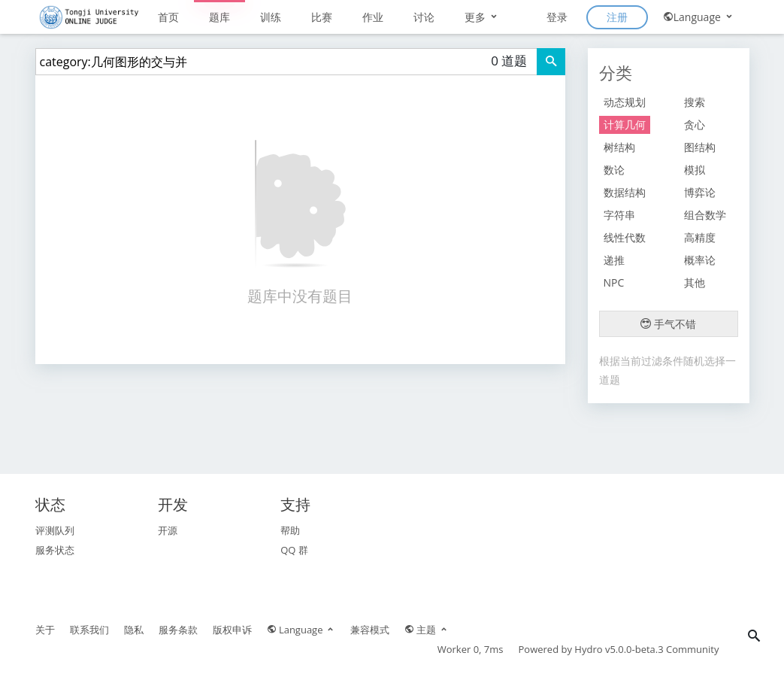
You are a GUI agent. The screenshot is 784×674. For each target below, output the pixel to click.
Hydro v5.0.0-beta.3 (619, 649)
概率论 (700, 260)
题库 (219, 17)
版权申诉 (232, 630)
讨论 (424, 17)
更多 (482, 17)
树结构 (619, 147)
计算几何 (625, 124)
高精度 (700, 237)
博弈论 (700, 192)
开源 (168, 530)
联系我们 (89, 630)
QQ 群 (294, 550)
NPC (614, 282)
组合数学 (705, 215)
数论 (614, 170)
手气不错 (668, 324)
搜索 (695, 102)
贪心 (695, 124)
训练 (271, 17)
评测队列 (55, 530)
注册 (617, 17)
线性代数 (625, 237)
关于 (45, 630)
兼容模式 (370, 630)
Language (699, 17)
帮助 (290, 530)
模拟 (695, 170)
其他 (695, 282)
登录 (557, 17)
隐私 (134, 630)
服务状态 (55, 550)
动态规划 (625, 102)
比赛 (322, 17)
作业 (373, 17)
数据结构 (625, 192)
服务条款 (178, 630)
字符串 (619, 215)
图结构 (700, 147)
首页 (168, 17)
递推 (614, 260)
